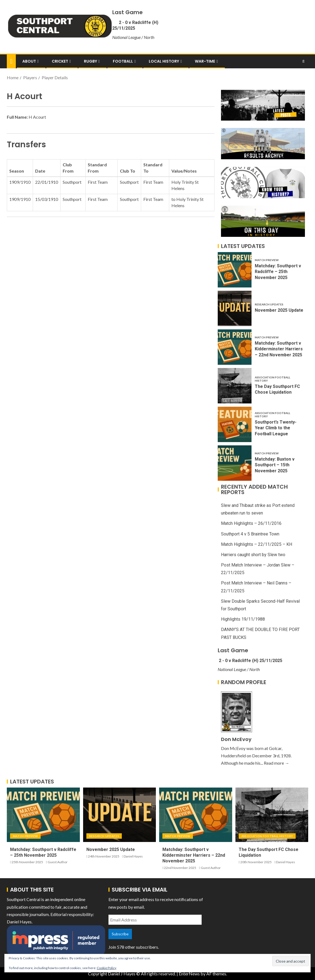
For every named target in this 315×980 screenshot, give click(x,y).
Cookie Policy (107, 968)
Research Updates (269, 304)
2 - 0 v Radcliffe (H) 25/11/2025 (250, 661)
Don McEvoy (236, 739)
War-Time (205, 61)
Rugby (90, 61)
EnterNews (189, 974)
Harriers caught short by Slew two (253, 555)
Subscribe (120, 934)
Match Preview (267, 260)
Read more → (276, 763)
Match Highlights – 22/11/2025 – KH (257, 544)
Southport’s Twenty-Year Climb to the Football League (276, 428)
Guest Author (58, 862)
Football (123, 61)
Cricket (60, 61)
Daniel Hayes (133, 856)
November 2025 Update (279, 310)
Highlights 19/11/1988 (243, 619)
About (29, 61)
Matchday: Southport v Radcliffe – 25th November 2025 (278, 272)
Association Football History (272, 379)
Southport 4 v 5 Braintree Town (250, 534)
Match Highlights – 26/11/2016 (251, 523)
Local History (164, 61)
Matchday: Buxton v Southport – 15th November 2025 (275, 465)
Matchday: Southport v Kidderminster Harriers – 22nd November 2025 (279, 349)
